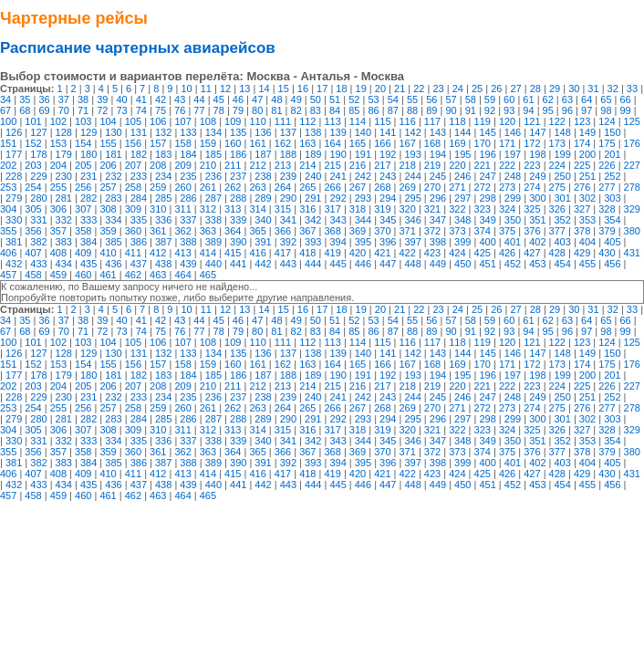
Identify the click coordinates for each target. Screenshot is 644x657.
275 (557, 187)
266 (332, 187)
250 (562, 176)
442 (263, 264)
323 (483, 209)
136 (263, 132)
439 (188, 264)
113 (332, 121)
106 (158, 121)
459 (58, 275)
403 (562, 242)
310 (158, 209)
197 (513, 154)
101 (33, 121)
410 (108, 253)
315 (283, 209)
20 (380, 89)
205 (83, 165)
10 (186, 89)
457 (8, 275)
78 (219, 110)
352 (562, 220)
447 (388, 264)
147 (537, 132)
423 (432, 253)
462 (133, 275)
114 (358, 121)
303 (612, 198)
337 (188, 220)
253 (8, 187)
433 (38, 264)
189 (313, 154)
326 (557, 209)
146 (513, 132)
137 (288, 132)
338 (213, 220)
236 (213, 176)
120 (507, 121)
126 (14, 132)
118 (457, 121)
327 (582, 209)
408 (58, 253)
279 (14, 198)
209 (182, 165)
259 (158, 187)
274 (532, 187)
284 (139, 198)
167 (408, 143)
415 (233, 253)
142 (412, 132)
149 (587, 132)
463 (158, 275)
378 (582, 231)
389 (213, 242)
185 (213, 154)
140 (363, 132)
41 (141, 99)
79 (238, 110)
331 (38, 220)
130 (113, 132)
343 (338, 220)
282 (88, 198)
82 (296, 110)
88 (412, 110)
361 (158, 231)
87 (393, 110)
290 (288, 198)
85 (354, 110)
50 (316, 99)
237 (238, 176)
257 (108, 187)
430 (607, 253)
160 (233, 143)
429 (582, 253)
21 (400, 89)
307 (83, 209)
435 (88, 264)
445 (338, 264)
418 (307, 253)
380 (632, 231)
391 (263, 242)
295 (412, 198)
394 (338, 242)
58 (471, 99)
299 (513, 198)
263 (257, 187)
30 (574, 89)
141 (388, 132)
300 (537, 198)
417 (283, 253)
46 (238, 99)
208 (158, 165)
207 (133, 165)
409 (83, 253)
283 (113, 198)
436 (113, 264)
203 (33, 165)
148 (562, 132)
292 (338, 198)
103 (83, 121)
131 (139, 132)
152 (33, 143)
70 (64, 110)
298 (487, 198)
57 (451, 99)
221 (483, 165)
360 (133, 231)
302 (587, 198)
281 (64, 198)
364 (233, 231)
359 (108, 231)
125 (632, 121)
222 (507, 165)
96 (567, 110)
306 (58, 209)
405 (612, 242)
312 (208, 209)
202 (8, 165)
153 (58, 143)
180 (88, 154)
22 (419, 89)
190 (338, 154)
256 (83, 187)
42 (161, 99)
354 (612, 220)
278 (632, 187)
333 (88, 220)
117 (432, 121)
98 (606, 110)
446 (363, 264)
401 (513, 242)
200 (587, 154)
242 (363, 176)
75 (161, 110)
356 (33, 231)
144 (462, 132)
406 (8, 253)
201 (612, 154)
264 (283, 187)
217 (382, 165)
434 (64, 264)
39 (102, 99)
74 (141, 110)
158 (182, 143)
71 (83, 110)
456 (612, 264)
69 (44, 110)
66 (626, 99)
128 (64, 132)
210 (208, 165)
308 (108, 209)
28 (535, 89)
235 (188, 176)
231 (88, 176)
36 (44, 99)
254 (33, 187)
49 (296, 99)
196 (487, 154)
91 (471, 110)
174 (582, 143)
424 (457, 253)
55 (412, 99)
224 (557, 165)
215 (332, 165)
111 (283, 121)
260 (182, 187)
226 (607, 165)
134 (213, 132)
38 (83, 99)
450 (462, 264)
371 (408, 231)
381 (14, 242)
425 (483, 253)
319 (382, 209)
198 (537, 154)
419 (332, 253)
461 (108, 275)
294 (388, 198)
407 (33, 253)
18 (341, 89)
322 (457, 209)
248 (513, 176)
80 (257, 110)
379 (607, 231)
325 (532, 209)
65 (606, 99)
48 (276, 99)
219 (432, 165)
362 (182, 231)
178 (38, 154)
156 (133, 143)
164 (332, 143)
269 (408, 187)
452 (513, 264)
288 (238, 198)
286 (188, 198)
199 (562, 154)
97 (587, 110)
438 (163, 264)
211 (233, 165)
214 (307, 165)
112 (307, 121)
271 (457, 187)
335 (139, 220)
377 (557, 231)
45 (219, 99)
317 (332, 209)
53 (373, 99)
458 (33, 275)
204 (58, 165)
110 (257, 121)
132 (163, 132)
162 (283, 143)
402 (537, 242)
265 (307, 187)
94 (528, 110)
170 (483, 143)
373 (457, 231)
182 (139, 154)
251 (587, 176)
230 (64, 176)
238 (263, 176)
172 (532, 143)
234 (163, 176)
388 (188, 242)
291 (313, 198)
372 (432, 231)
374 (483, 231)
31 (593, 89)
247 (487, 176)
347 (438, 220)
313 (233, 209)
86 (373, 110)
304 (8, 209)
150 (612, 132)
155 (108, 143)
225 (582, 165)
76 (180, 110)
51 (335, 99)
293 (363, 198)
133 (188, 132)
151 (8, 143)
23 (438, 89)
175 (607, 143)
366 (283, 231)
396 (388, 242)
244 (412, 176)
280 (38, 198)
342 (313, 220)
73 (121, 110)
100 (8, 121)
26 (496, 89)
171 (507, 143)
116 (408, 121)
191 (363, 154)
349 (487, 220)
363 (208, 231)
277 (607, 187)
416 (257, 253)
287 (213, 198)
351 (537, 220)
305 (33, 209)
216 (358, 165)
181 (113, 154)
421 (382, 253)
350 (513, 220)
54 (393, 99)
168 (432, 143)
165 (358, 143)
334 (113, 220)
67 (5, 110)
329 (632, 209)
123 (582, 121)
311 (182, 209)
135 (238, 132)
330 (14, 220)
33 (632, 89)
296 (438, 198)
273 (507, 187)
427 (532, 253)
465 (208, 275)
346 (412, 220)
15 (284, 89)
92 (490, 110)
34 (5, 99)
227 (632, 165)
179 (64, 154)
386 (139, 242)
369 (358, 231)
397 (412, 242)
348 (462, 220)
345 (388, 220)
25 (477, 89)
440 (213, 264)
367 (307, 231)
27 (515, 89)
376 (532, 231)
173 (557, 143)
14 (264, 89)
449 (438, 264)
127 (38, 132)
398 (438, 242)
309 (133, 209)
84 (335, 110)
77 (199, 110)
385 (113, 242)
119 (483, 121)
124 (607, 121)
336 (163, 220)
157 (158, 143)
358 (83, 231)
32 (613, 89)
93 (509, 110)
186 (238, 154)
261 (208, 187)
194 (438, 154)
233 (139, 176)
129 (88, 132)
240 (313, 176)
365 (257, 231)
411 (133, 253)
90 (451, 110)
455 (587, 264)
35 (25, 99)
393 (313, 242)
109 (233, 121)
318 (358, 209)
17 (322, 89)
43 (180, 99)
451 (487, 264)
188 (288, 154)
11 (206, 89)
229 (38, 176)
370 (382, 231)
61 (528, 99)
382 (38, 242)
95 (548, 110)
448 (412, 264)
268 (382, 187)
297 (462, 198)
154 (83, 143)
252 (612, 176)
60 (509, 99)
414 (208, 253)
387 (163, 242)
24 (458, 89)
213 (283, 165)
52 (354, 99)
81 (276, 110)
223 (532, 165)
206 (108, 165)
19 (361, 89)
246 (462, 176)
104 (108, 121)
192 (388, 154)
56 (431, 99)
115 (382, 121)
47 (257, 99)
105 (133, 121)
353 (587, 220)
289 (263, 198)
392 (288, 242)
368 (332, 231)
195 (462, 154)
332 (64, 220)
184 (188, 154)
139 (338, 132)
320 (408, 209)
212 (257, 165)
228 (14, 176)
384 (88, 242)
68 (25, 110)
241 (338, 176)
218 (408, 165)
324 (507, 209)
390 (238, 242)
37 (64, 99)
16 (303, 89)
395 (363, 242)
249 (537, 176)
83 (316, 110)
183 (163, 154)
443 (288, 264)
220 (457, 165)
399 (462, 242)
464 (182, 275)
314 (257, 209)
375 (507, 231)
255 (58, 187)
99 (626, 110)
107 (182, 121)
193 (412, 154)
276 (582, 187)
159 (208, 143)
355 (8, 231)
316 (307, 209)
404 (587, 242)
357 (58, 231)
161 (257, 143)
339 (238, 220)
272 (483, 187)
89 (431, 110)
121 (532, 121)
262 (233, 187)
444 (313, 264)
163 (307, 143)
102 (58, 121)
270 (432, 187)
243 (388, 176)
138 (313, 132)
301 (562, 198)
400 (487, 242)
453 (537, 264)
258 (133, 187)
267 (358, 187)
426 (507, 253)
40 (121, 99)
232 (113, 176)
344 (363, 220)
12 (225, 89)
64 (587, 99)
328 (607, 209)
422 (408, 253)
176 (632, 143)
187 (263, 154)
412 (158, 253)
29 (555, 89)
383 (64, 242)
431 (632, 253)
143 (438, 132)
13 (244, 89)
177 (14, 154)
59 (490, 99)
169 (457, 143)
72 (102, 110)
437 (139, 264)
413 (182, 253)
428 (557, 253)
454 (562, 264)
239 (288, 176)
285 (163, 198)
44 (199, 99)
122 (557, 121)
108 (208, 121)
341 (288, 220)
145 (487, 132)
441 (238, 264)
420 (358, 253)
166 (382, 143)
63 (567, 99)
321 (432, 209)
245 (438, 176)
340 (263, 220)
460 (83, 275)
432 (14, 264)
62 (548, 99)
